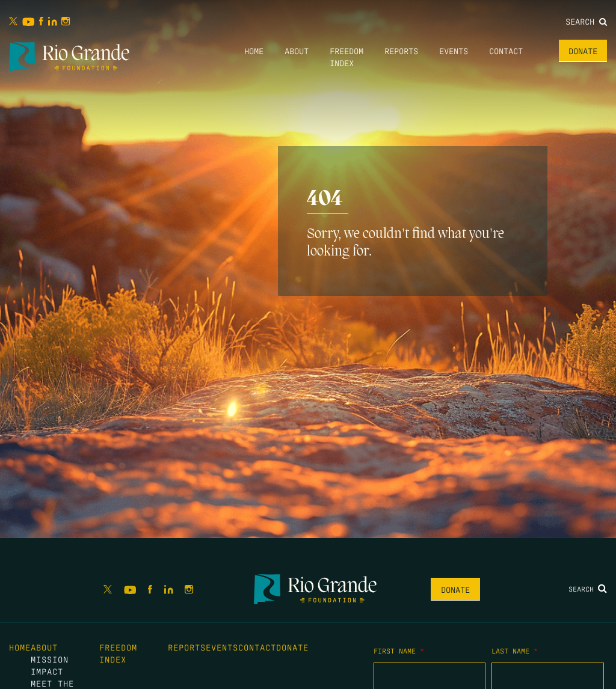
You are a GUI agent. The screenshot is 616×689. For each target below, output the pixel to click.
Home (254, 51)
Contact (506, 51)
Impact (47, 671)
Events (454, 51)
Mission (50, 659)
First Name (399, 651)
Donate (583, 51)
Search (586, 21)
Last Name (515, 651)
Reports (401, 51)
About (297, 51)
